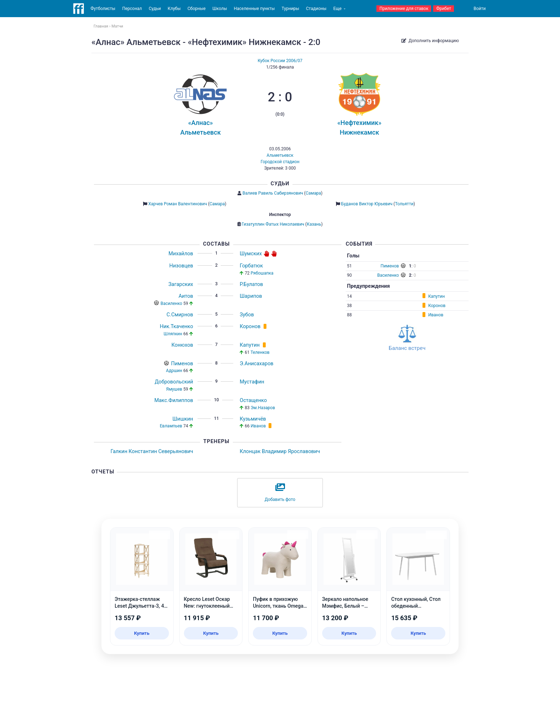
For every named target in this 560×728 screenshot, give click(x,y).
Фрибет (444, 9)
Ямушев (174, 389)
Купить (142, 633)
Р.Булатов (251, 284)
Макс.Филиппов (174, 400)
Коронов (250, 327)
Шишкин (183, 419)
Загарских (181, 284)
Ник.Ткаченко (177, 327)
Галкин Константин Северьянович (152, 451)
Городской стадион (280, 162)
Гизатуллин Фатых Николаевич (273, 224)
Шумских (251, 254)
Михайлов (181, 254)
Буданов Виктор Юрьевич (367, 204)
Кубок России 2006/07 (280, 61)
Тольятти (404, 204)
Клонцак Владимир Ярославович (280, 451)
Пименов (182, 364)
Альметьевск (280, 155)
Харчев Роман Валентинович (177, 204)
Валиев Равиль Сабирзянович (273, 193)
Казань (314, 224)
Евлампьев (171, 426)
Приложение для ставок (404, 9)
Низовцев (181, 266)
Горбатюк (251, 266)
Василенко (172, 303)
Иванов (258, 426)
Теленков (260, 352)
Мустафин (252, 382)
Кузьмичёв (253, 419)
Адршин (174, 371)
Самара (313, 193)
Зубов (247, 315)
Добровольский (174, 382)
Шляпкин (173, 334)
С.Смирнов (180, 315)
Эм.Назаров (263, 408)
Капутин (250, 345)
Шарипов (251, 296)
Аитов (186, 296)
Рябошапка (262, 273)
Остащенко (253, 400)
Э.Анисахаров (256, 364)
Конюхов (182, 345)
